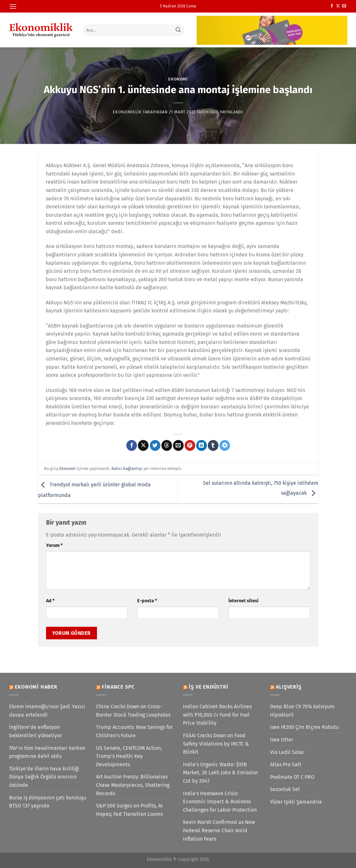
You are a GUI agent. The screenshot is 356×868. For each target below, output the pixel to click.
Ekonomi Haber (36, 687)
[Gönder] (178, 30)
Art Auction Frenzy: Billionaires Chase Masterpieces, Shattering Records (133, 785)
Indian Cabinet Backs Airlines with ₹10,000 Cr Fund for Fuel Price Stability (217, 715)
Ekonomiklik (127, 112)
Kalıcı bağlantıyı (127, 468)
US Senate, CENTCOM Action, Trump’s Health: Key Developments (129, 756)
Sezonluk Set (285, 789)
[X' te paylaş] (143, 445)
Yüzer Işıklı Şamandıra (296, 802)
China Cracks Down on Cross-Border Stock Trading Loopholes (133, 711)
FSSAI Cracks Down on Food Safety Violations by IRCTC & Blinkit (216, 744)
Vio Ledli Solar (287, 752)
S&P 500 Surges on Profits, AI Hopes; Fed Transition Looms (129, 810)
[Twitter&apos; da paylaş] (155, 445)
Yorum (54, 545)
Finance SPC (118, 687)
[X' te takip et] (338, 6)
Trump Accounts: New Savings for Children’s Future (134, 731)
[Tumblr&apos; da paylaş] (213, 445)
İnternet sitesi (243, 601)
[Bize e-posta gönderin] (344, 6)
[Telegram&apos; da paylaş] (225, 445)
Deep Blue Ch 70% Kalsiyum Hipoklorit (302, 711)
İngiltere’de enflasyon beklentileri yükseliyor (35, 731)
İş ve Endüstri (208, 687)
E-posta (147, 601)
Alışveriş (289, 687)
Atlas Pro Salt (286, 764)
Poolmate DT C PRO (292, 777)
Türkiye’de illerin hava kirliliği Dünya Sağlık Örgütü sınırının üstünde (44, 777)
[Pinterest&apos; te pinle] (190, 445)
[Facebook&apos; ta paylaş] (132, 445)
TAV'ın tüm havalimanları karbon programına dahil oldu (47, 752)
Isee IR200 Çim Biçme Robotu (304, 727)
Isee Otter (282, 740)
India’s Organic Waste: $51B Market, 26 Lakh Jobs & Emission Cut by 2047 (221, 773)
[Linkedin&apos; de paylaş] (202, 445)
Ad (50, 601)
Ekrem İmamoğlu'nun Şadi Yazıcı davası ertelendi (47, 711)
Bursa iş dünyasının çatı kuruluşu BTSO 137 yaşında (48, 802)
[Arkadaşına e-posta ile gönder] (178, 445)
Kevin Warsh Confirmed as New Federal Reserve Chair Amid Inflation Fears (219, 830)
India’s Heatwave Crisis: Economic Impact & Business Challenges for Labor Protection (220, 802)
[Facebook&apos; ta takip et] (332, 6)
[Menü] (13, 6)
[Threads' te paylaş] (167, 445)
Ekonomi (178, 79)
